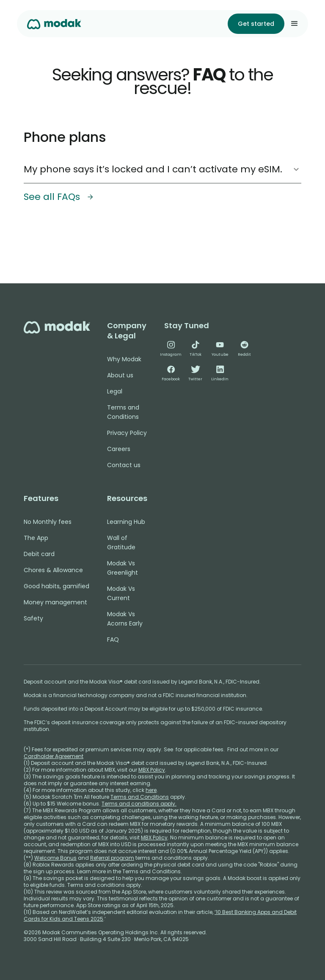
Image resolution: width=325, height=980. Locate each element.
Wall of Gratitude (121, 543)
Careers (119, 449)
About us (120, 375)
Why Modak (124, 359)
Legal (115, 391)
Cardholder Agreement (54, 756)
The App (36, 538)
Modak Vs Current (121, 593)
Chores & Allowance (53, 570)
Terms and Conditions (123, 412)
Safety (33, 618)
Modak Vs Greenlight (123, 568)
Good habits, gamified (56, 586)
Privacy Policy (127, 433)
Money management (55, 602)
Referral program (112, 858)
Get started (256, 24)
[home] (54, 24)
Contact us (124, 465)
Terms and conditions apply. (139, 804)
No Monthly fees (48, 522)
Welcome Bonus (55, 858)
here (151, 790)
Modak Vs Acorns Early (125, 619)
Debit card (39, 554)
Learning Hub (126, 522)
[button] (295, 24)
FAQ (113, 639)
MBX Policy (152, 770)
